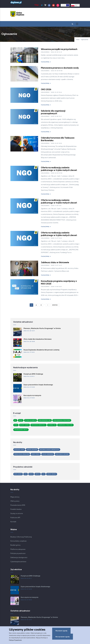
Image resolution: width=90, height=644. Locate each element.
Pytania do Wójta (31, 420)
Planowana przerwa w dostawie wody (60, 68)
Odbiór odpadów (32, 450)
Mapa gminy (18, 474)
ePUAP (21, 420)
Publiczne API (15, 518)
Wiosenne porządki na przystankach (59, 49)
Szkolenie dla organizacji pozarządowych (53, 112)
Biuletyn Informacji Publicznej (21, 537)
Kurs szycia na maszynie (32, 396)
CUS (43, 474)
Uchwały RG (52, 425)
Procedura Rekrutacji (38, 425)
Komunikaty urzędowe (18, 541)
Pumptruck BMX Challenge (33, 374)
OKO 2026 (46, 89)
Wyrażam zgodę (61, 631)
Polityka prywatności (18, 553)
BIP (15, 420)
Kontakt (13, 522)
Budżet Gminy (24, 425)
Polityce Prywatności (15, 641)
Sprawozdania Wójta (21, 430)
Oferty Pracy (36, 454)
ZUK (26, 474)
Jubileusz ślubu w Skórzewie (55, 262)
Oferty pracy (15, 501)
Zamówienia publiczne (65, 425)
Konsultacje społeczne (22, 454)
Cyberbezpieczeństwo (18, 562)
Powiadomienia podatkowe (62, 420)
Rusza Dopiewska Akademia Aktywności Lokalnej (41, 350)
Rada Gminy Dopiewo (62, 454)
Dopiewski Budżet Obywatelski (49, 450)
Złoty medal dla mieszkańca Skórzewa (37, 339)
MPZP (16, 425)
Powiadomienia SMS (45, 420)
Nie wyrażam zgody (63, 637)
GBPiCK (38, 474)
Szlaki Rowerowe (48, 454)
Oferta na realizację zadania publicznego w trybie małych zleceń (59, 169)
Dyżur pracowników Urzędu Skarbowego (38, 385)
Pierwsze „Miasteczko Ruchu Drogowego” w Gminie (42, 328)
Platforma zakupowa (18, 549)
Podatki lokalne (16, 509)
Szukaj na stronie (17, 514)
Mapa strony (15, 497)
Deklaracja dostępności (19, 558)
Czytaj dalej (45, 62)
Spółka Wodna (52, 474)
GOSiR (31, 474)
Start (78, 40)
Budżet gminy (15, 545)
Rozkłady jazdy (19, 450)
